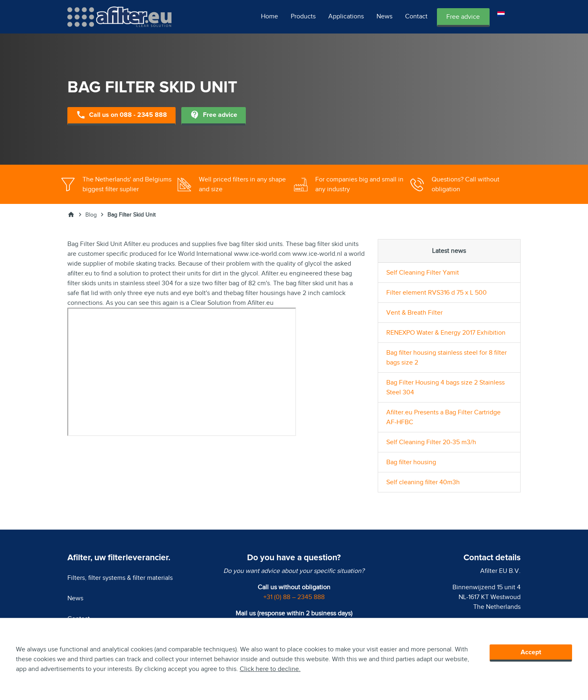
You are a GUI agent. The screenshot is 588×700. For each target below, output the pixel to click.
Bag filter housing (411, 462)
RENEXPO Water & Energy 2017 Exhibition (446, 333)
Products (303, 16)
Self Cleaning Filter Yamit (423, 273)
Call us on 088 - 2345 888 (121, 115)
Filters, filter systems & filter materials (120, 578)
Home (269, 16)
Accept (531, 652)
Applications (346, 16)
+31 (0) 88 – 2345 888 (294, 597)
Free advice (463, 17)
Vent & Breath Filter (414, 313)
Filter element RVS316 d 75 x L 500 (437, 293)
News (384, 16)
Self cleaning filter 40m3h (423, 482)
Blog (91, 215)
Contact (416, 16)
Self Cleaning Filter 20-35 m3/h (431, 442)
